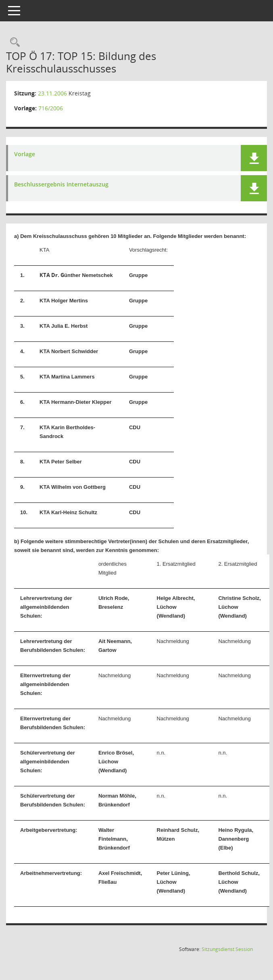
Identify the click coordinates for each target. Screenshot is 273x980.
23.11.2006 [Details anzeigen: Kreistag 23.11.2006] (52, 93)
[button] (254, 158)
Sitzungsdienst (227, 949)
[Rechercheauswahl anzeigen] (13, 42)
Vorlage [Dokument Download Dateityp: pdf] (25, 154)
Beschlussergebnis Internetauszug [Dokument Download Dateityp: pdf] (61, 185)
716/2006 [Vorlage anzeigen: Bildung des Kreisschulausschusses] (51, 108)
